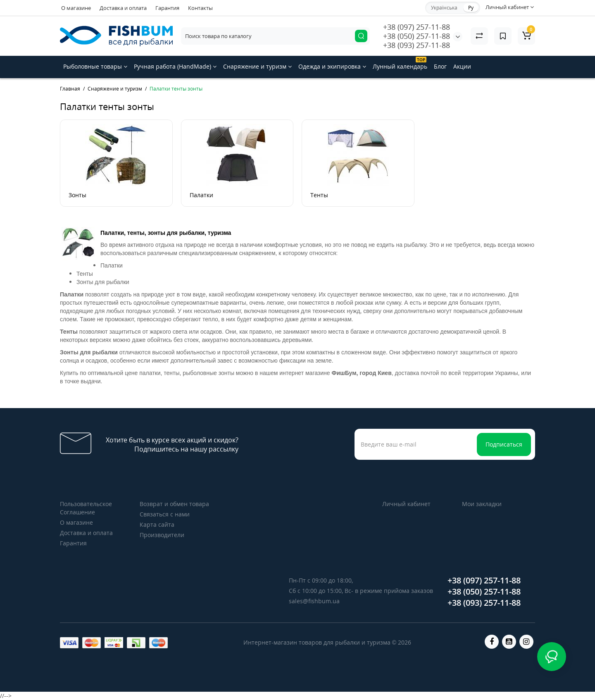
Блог (440, 66)
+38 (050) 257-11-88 (416, 36)
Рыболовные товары (95, 66)
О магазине (76, 8)
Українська (444, 8)
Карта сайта (157, 524)
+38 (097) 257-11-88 (416, 27)
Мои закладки (482, 504)
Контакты (200, 8)
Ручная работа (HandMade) (175, 66)
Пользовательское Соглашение (86, 508)
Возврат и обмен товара (174, 504)
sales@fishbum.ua (314, 601)
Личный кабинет (406, 504)
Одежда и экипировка (332, 66)
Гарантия (167, 8)
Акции (462, 66)
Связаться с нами (165, 514)
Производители (162, 535)
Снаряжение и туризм (257, 66)
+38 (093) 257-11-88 (416, 45)
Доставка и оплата (123, 8)
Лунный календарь (400, 63)
